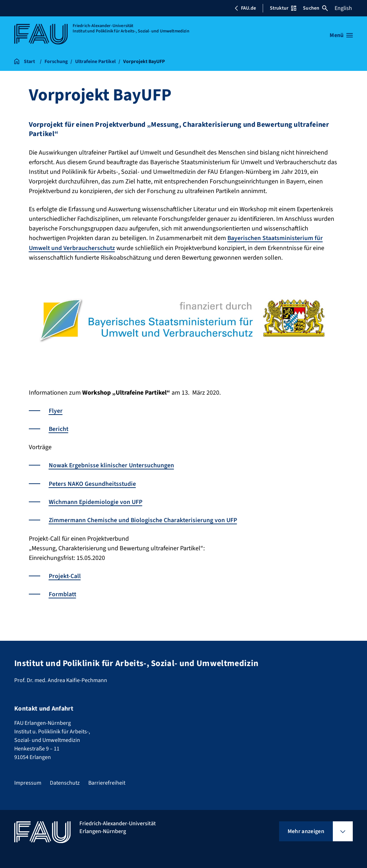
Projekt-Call (65, 575)
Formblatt (63, 593)
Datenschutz (65, 782)
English (343, 8)
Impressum (28, 782)
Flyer (56, 410)
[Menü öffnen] (341, 35)
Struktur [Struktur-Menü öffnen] (283, 8)
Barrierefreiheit (107, 782)
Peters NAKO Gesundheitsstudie (93, 483)
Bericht (59, 429)
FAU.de (245, 8)
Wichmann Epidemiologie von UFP (96, 501)
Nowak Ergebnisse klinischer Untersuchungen (112, 465)
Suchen (315, 8)
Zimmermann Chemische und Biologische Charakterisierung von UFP (143, 519)
